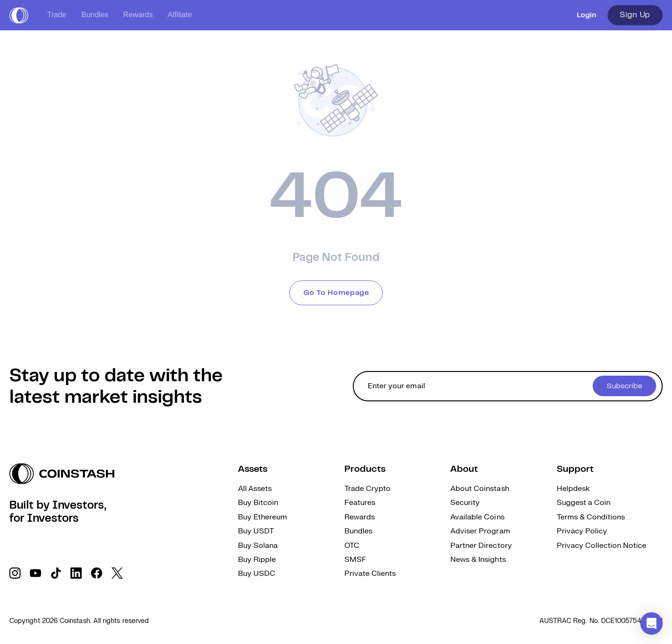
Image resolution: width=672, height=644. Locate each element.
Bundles (95, 15)
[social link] (15, 573)
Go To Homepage (336, 293)
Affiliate (180, 15)
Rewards (138, 15)
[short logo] (19, 15)
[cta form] (508, 386)
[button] (651, 623)
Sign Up (635, 15)
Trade (57, 15)
